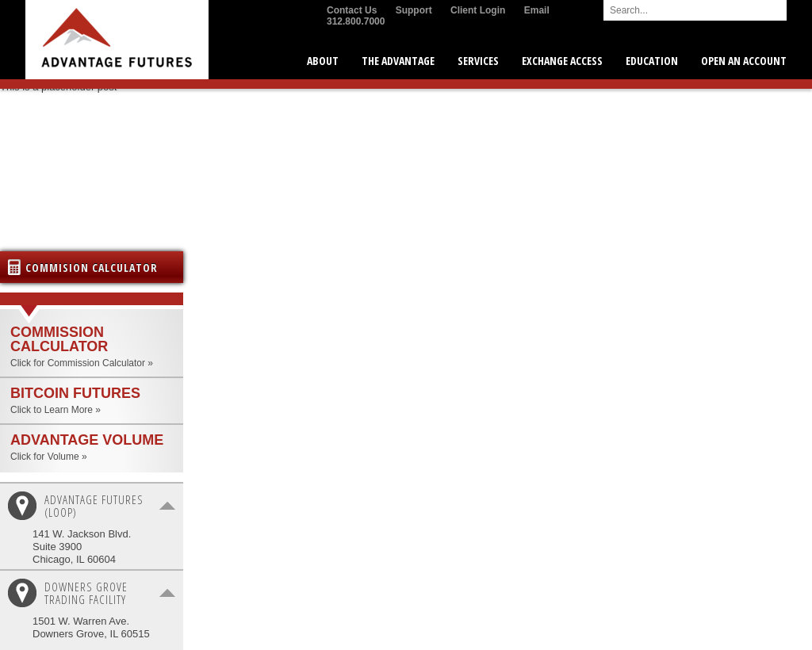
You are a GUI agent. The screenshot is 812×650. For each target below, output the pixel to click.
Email (537, 10)
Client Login (478, 10)
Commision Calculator (92, 268)
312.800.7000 (356, 21)
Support (414, 10)
